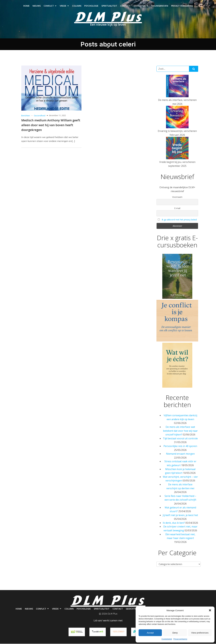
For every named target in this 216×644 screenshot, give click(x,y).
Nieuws (37, 6)
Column (77, 6)
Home (26, 6)
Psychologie (91, 6)
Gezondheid (40, 116)
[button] (210, 610)
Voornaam (177, 197)
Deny (175, 633)
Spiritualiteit (109, 6)
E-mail (177, 209)
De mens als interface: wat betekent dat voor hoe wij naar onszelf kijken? (180, 431)
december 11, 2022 (57, 116)
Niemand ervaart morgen (180, 454)
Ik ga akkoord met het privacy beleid (179, 220)
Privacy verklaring (182, 6)
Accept (150, 633)
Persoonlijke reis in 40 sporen (180, 447)
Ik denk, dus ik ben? (174, 523)
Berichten (26, 116)
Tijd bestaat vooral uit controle (180, 439)
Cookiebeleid (167, 639)
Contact (125, 6)
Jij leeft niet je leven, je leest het (180, 516)
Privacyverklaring (180, 639)
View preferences (200, 633)
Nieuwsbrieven (160, 6)
